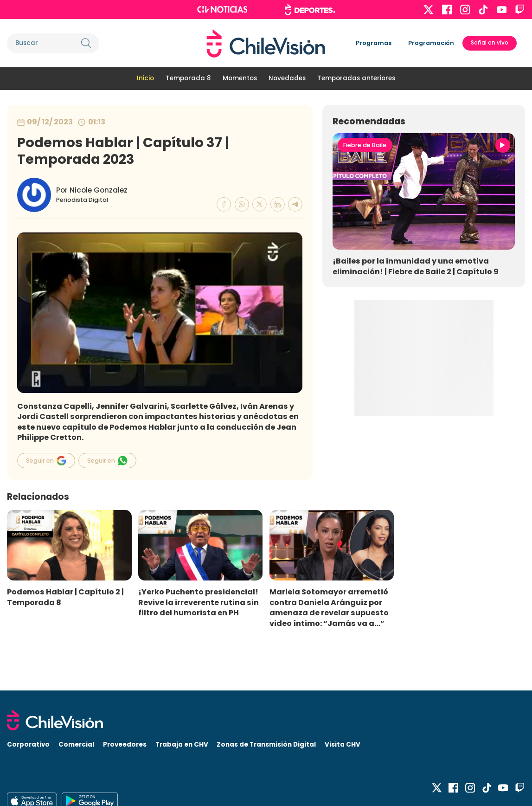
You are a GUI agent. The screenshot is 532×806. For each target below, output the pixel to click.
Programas (374, 43)
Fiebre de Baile (365, 145)
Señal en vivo (490, 43)
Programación (431, 43)
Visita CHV (343, 745)
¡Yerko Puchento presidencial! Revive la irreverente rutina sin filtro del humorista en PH (199, 602)
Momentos (240, 78)
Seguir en (46, 461)
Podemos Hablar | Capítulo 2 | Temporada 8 (65, 597)
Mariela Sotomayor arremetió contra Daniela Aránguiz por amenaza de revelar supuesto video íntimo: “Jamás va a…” (329, 608)
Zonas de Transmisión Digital (266, 745)
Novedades (287, 78)
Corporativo (28, 745)
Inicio (145, 78)
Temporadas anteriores (356, 78)
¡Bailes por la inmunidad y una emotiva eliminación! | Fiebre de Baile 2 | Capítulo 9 (416, 266)
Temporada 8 (188, 78)
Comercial (76, 745)
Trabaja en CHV (182, 745)
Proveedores (125, 745)
